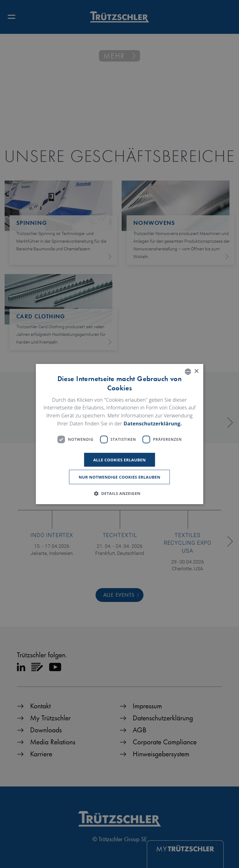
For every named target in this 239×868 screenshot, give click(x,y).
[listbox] (188, 372)
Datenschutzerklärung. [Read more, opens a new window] (153, 424)
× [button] (196, 371)
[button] (120, 493)
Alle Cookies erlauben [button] (119, 460)
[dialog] (120, 434)
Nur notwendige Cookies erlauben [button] (119, 477)
